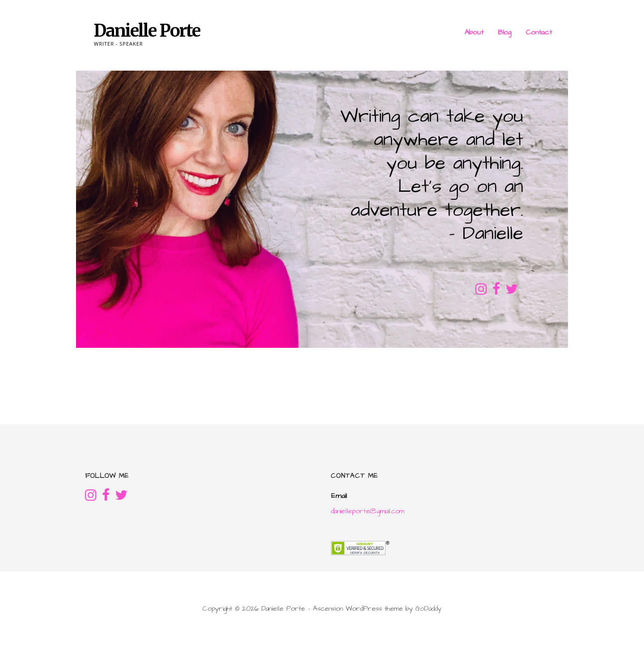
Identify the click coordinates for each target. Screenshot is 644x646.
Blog (504, 32)
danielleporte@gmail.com (368, 511)
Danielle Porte (147, 31)
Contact (539, 32)
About (474, 32)
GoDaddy (428, 609)
